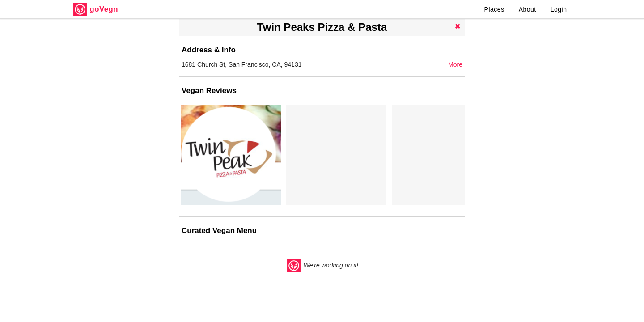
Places (494, 9)
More (455, 64)
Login (559, 9)
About (527, 9)
